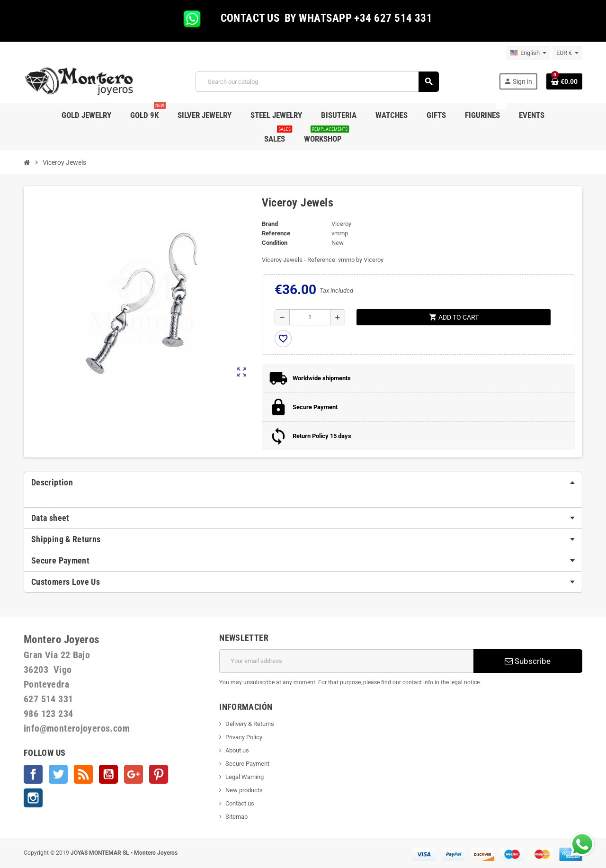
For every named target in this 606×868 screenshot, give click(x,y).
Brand (270, 224)
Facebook (33, 774)
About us (237, 750)
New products (244, 790)
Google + (134, 774)
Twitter (58, 774)
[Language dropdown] (528, 53)
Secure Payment (247, 764)
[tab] (303, 483)
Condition (275, 243)
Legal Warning (245, 777)
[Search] (317, 82)
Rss (83, 774)
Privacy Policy (244, 737)
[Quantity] (310, 317)
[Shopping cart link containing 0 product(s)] (564, 81)
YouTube (108, 774)
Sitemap (236, 817)
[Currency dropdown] (567, 53)
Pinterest (159, 774)
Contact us (240, 803)
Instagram (33, 798)
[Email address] (346, 661)
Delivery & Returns (250, 724)
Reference (276, 233)
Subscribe (528, 661)
